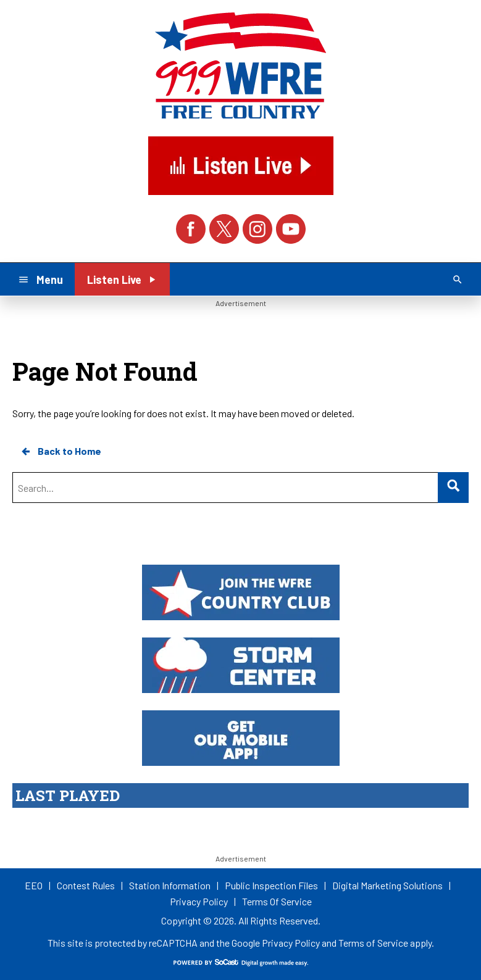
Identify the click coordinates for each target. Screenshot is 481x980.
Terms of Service (373, 943)
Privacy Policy (291, 943)
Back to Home (61, 451)
